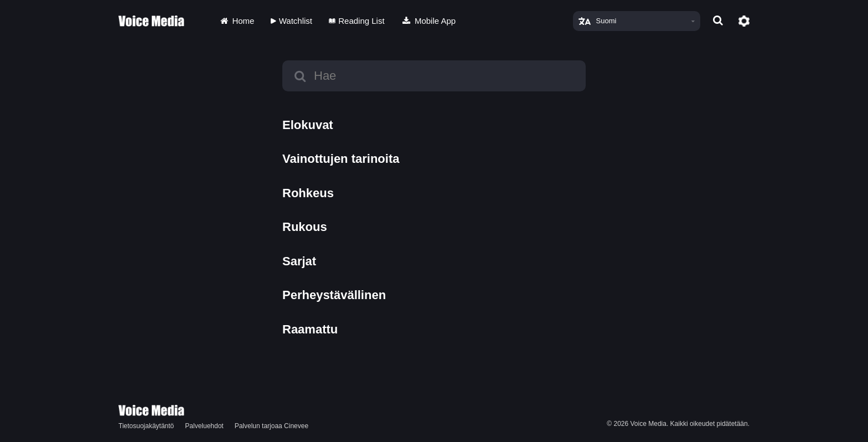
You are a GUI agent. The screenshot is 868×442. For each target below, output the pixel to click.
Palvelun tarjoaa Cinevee (272, 426)
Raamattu (310, 329)
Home (236, 21)
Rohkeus (308, 193)
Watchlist (291, 21)
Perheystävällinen (334, 295)
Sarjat (299, 261)
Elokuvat (308, 125)
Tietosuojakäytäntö (146, 426)
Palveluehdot (204, 426)
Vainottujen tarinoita (341, 159)
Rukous (305, 227)
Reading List (357, 21)
